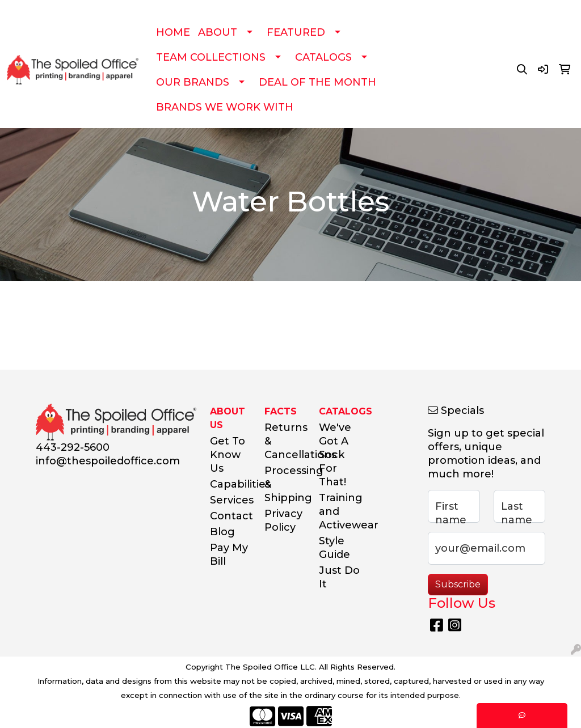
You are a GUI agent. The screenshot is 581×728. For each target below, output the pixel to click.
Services (230, 500)
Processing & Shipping (285, 484)
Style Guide (334, 548)
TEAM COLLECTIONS (211, 57)
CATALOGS (323, 57)
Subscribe (458, 584)
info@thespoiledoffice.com (108, 461)
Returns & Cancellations (285, 441)
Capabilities (230, 484)
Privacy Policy (283, 520)
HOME (173, 32)
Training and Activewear (339, 511)
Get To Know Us (228, 455)
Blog (222, 532)
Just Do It (339, 577)
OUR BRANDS (193, 82)
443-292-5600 (73, 447)
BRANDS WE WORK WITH (225, 107)
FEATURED (296, 32)
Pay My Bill (229, 555)
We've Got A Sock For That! (335, 455)
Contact (230, 516)
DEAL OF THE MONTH (317, 82)
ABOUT (218, 32)
